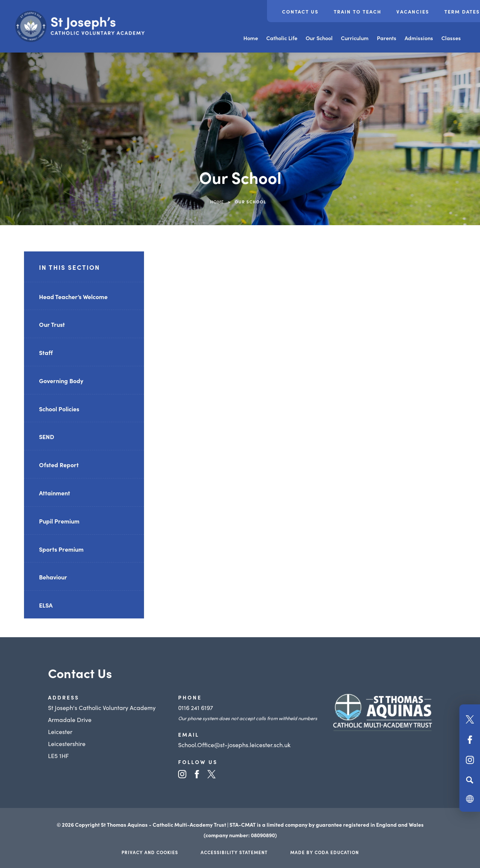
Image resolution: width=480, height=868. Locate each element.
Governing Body (61, 381)
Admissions (419, 38)
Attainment (55, 493)
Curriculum (355, 38)
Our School (319, 38)
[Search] (470, 780)
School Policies (59, 409)
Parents (387, 38)
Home (251, 38)
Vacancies (413, 11)
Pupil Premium (59, 521)
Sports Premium (61, 549)
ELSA (46, 605)
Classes (451, 38)
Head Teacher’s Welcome (73, 296)
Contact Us (300, 11)
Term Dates (462, 11)
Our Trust (52, 324)
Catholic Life (282, 38)
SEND (46, 436)
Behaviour (53, 577)
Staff (46, 352)
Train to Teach (358, 11)
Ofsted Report (59, 465)
